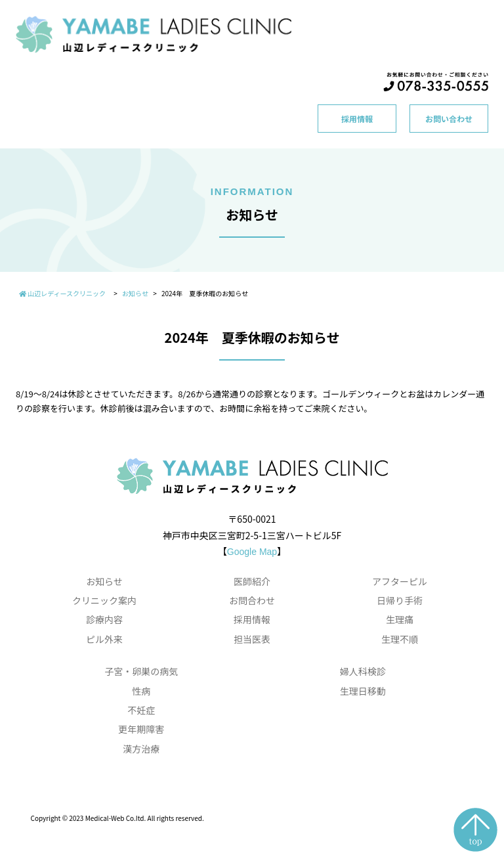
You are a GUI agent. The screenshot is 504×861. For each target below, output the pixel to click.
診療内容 (104, 619)
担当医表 (252, 639)
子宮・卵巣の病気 (141, 671)
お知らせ (104, 581)
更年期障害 (141, 729)
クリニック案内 (104, 600)
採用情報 (357, 119)
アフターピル (400, 581)
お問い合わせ (449, 119)
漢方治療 (141, 749)
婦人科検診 (363, 671)
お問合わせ (252, 600)
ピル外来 (104, 639)
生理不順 (400, 639)
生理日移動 (363, 691)
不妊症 (141, 710)
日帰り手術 (400, 600)
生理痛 (400, 619)
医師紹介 (252, 581)
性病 (141, 691)
